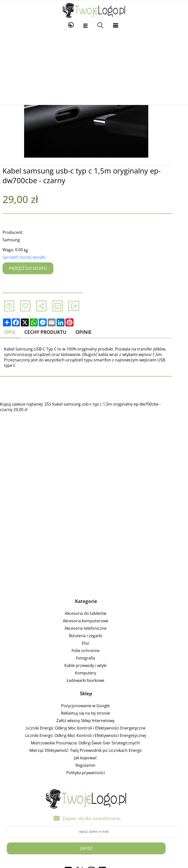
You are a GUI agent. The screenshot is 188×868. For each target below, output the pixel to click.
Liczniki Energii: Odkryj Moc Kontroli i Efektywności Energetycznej (93, 735)
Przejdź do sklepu (32, 268)
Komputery (93, 673)
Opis (14, 332)
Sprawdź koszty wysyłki (28, 257)
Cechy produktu (50, 332)
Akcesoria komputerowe (93, 621)
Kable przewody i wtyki (93, 665)
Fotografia (93, 658)
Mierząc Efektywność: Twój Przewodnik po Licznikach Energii (93, 750)
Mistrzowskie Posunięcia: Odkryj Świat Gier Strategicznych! (93, 743)
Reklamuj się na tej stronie (93, 713)
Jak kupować (93, 758)
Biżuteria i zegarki (93, 636)
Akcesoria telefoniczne (93, 628)
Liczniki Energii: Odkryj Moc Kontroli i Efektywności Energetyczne (93, 728)
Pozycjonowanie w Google (93, 706)
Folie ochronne (93, 651)
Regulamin (93, 765)
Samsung (15, 240)
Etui (93, 643)
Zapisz (94, 848)
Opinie (88, 332)
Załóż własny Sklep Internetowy (93, 721)
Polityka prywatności (93, 773)
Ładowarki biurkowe (93, 680)
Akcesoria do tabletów (93, 613)
